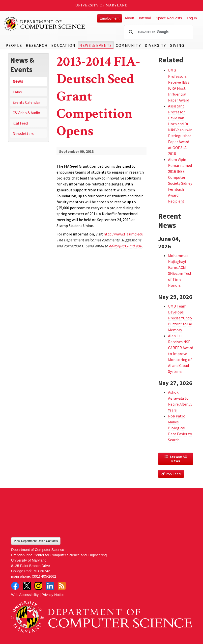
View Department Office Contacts (36, 541)
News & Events (96, 45)
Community (128, 45)
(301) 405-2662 (44, 576)
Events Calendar (26, 102)
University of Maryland (101, 5)
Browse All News (176, 459)
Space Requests (169, 18)
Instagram (38, 586)
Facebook (15, 586)
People (14, 45)
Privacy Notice (53, 595)
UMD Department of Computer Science (45, 24)
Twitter (27, 586)
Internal (145, 18)
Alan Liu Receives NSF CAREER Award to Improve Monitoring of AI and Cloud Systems (181, 354)
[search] (158, 32)
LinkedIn (50, 586)
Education (63, 45)
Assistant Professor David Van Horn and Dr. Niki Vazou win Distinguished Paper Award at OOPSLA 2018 (180, 130)
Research (37, 45)
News (18, 81)
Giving (177, 45)
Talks (17, 92)
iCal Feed (20, 123)
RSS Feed (171, 474)
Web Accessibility (25, 595)
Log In (192, 18)
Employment (110, 18)
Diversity (155, 45)
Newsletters (23, 133)
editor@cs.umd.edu (125, 246)
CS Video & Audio (26, 113)
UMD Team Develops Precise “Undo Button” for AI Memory (180, 318)
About (129, 18)
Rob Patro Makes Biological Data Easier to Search (180, 428)
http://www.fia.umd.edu (123, 234)
